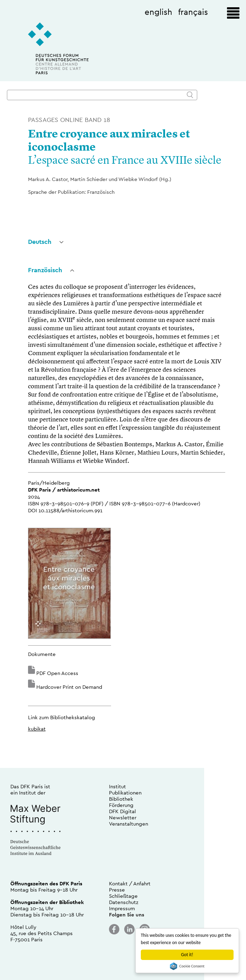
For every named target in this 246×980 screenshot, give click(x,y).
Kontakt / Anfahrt (130, 883)
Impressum (122, 908)
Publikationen (125, 793)
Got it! (187, 955)
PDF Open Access (57, 673)
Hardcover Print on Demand (69, 687)
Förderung (121, 805)
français (193, 12)
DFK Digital (122, 811)
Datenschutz (124, 902)
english (158, 12)
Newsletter (123, 817)
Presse (117, 890)
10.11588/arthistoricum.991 (70, 510)
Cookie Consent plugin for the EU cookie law (187, 966)
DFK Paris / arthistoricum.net (64, 490)
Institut (117, 786)
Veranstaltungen (129, 824)
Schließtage (123, 896)
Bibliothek (121, 799)
